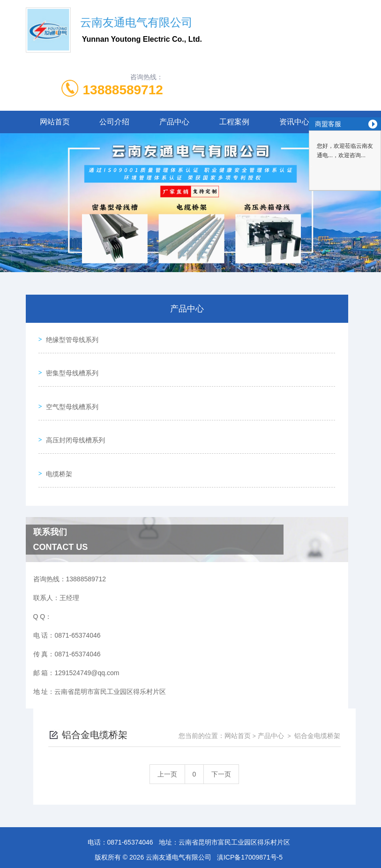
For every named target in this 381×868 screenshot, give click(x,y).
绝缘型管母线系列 (69, 336)
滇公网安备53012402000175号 (190, 853)
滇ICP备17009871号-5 (250, 823)
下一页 (221, 740)
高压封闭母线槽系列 (72, 416)
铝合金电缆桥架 (317, 701)
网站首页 (55, 122)
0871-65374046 (130, 808)
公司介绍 (114, 122)
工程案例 (234, 122)
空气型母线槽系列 (69, 389)
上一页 (167, 740)
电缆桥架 (56, 443)
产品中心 (174, 122)
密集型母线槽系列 (69, 363)
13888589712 (123, 90)
